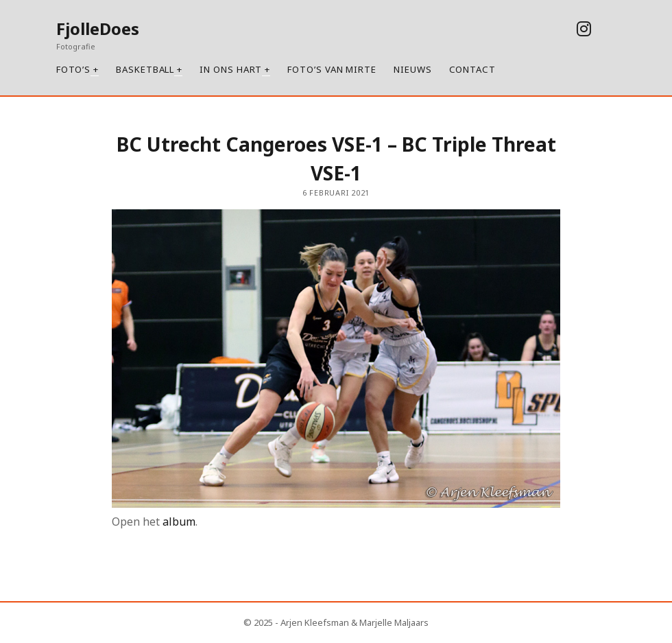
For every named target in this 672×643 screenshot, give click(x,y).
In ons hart (231, 69)
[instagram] (584, 28)
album (179, 522)
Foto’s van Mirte (332, 69)
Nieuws (413, 69)
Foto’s (74, 69)
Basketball (145, 69)
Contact (472, 69)
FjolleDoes (98, 28)
